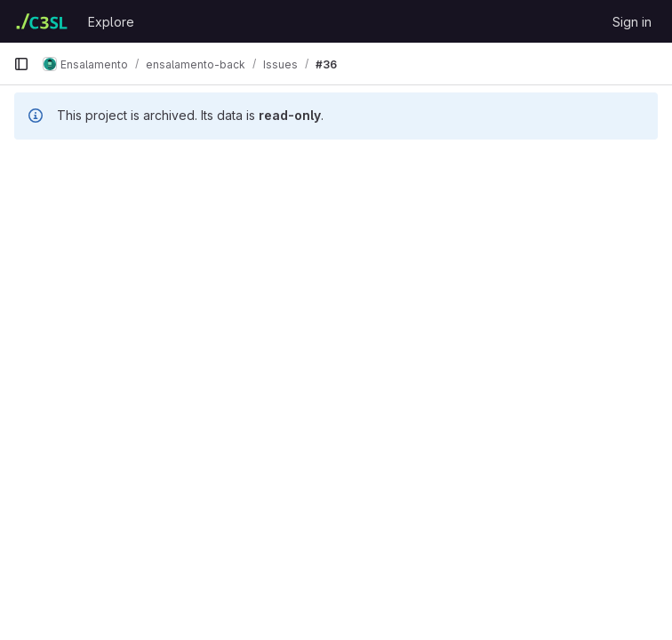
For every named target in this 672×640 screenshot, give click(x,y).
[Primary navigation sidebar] (21, 64)
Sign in (632, 22)
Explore (111, 22)
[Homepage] (42, 21)
